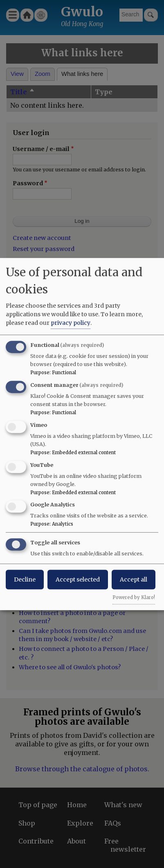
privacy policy (71, 323)
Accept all (134, 579)
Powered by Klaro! (134, 597)
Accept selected (78, 579)
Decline (25, 579)
